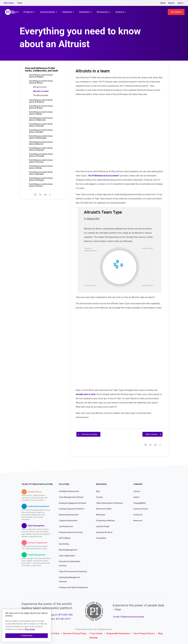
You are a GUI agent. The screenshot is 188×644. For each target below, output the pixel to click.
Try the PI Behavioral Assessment (128, 617)
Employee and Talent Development (73, 587)
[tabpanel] (119, 251)
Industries (84, 12)
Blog (98, 491)
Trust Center (96, 633)
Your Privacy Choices (144, 633)
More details (30, 629)
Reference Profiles (104, 509)
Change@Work (140, 503)
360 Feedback (65, 538)
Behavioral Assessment (69, 515)
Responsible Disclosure (118, 633)
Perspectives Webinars (105, 521)
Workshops (101, 515)
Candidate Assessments (69, 491)
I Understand (27, 636)
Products (28, 12)
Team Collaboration (67, 556)
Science (120, 12)
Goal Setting (64, 544)
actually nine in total (86, 394)
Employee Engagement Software (73, 503)
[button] (43, 70)
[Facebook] (40, 195)
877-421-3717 (63, 619)
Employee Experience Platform (72, 509)
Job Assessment (66, 526)
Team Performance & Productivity (73, 572)
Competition (101, 538)
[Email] (45, 195)
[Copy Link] (50, 195)
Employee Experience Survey (71, 532)
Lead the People (103, 526)
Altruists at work (40, 87)
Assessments (48, 12)
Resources (103, 12)
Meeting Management (68, 550)
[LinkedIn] (35, 195)
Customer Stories (141, 509)
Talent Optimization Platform (37, 484)
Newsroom (138, 521)
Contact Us (138, 515)
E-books (99, 497)
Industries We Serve (104, 532)
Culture (136, 497)
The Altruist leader (41, 95)
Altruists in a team (41, 91)
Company (138, 484)
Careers (137, 491)
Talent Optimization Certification (109, 503)
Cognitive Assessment (68, 521)
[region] (27, 626)
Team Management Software (71, 497)
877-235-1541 (66, 615)
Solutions (67, 12)
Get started (176, 12)
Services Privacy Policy (75, 633)
